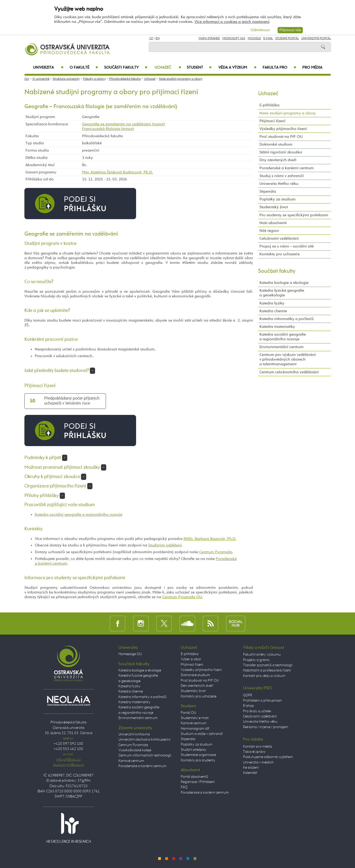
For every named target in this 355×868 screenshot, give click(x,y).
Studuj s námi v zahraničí (282, 176)
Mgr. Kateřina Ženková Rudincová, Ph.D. (118, 172)
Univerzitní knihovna (134, 734)
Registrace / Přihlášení (198, 782)
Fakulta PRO (279, 68)
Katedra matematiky (277, 327)
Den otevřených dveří (197, 686)
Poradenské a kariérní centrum (287, 168)
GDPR (248, 695)
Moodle (254, 38)
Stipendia (268, 191)
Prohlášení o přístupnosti (262, 701)
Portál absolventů (194, 777)
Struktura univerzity (66, 79)
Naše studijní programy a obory (181, 79)
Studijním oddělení (165, 545)
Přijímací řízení (272, 121)
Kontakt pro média (258, 747)
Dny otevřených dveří (278, 160)
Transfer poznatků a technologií (268, 665)
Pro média (312, 68)
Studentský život (274, 207)
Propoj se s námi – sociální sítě (287, 246)
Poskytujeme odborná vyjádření (268, 757)
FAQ (184, 787)
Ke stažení (251, 768)
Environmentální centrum (282, 347)
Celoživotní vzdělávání (279, 239)
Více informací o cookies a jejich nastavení (232, 22)
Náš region (269, 231)
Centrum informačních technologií (145, 755)
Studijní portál (287, 38)
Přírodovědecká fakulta (125, 79)
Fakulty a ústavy (94, 79)
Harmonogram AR (195, 729)
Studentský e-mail (195, 718)
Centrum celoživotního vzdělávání (289, 372)
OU (27, 79)
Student (199, 68)
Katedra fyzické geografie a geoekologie (282, 293)
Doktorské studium (276, 144)
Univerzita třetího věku (279, 184)
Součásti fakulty (126, 68)
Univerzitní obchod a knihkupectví (144, 740)
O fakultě (84, 68)
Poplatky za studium (277, 199)
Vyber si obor (191, 659)
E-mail (268, 38)
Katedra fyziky (272, 303)
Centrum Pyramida (216, 552)
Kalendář (250, 773)
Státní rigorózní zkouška (281, 152)
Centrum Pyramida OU (182, 597)
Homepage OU (130, 654)
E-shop (249, 706)
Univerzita (48, 68)
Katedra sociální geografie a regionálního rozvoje (79, 515)
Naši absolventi (273, 223)
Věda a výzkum (237, 68)
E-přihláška (269, 105)
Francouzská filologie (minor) (108, 129)
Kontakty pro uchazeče (280, 254)
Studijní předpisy (194, 750)
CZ (151, 38)
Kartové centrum (131, 761)
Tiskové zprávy (254, 752)
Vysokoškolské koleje (135, 750)
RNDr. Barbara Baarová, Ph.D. (210, 539)
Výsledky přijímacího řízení (283, 129)
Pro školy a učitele (257, 711)
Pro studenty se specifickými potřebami (294, 215)
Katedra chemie (273, 311)
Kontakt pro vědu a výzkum (264, 676)
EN (158, 38)
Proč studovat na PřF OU (281, 137)
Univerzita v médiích (258, 762)
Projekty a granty (256, 660)
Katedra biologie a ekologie (284, 283)
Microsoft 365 (234, 38)
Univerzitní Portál (316, 38)
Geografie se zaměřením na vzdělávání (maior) (123, 124)
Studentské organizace (198, 755)
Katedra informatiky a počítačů (287, 319)
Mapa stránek (209, 38)
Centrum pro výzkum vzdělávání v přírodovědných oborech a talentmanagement (288, 359)
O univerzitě (41, 79)
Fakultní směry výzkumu (262, 655)
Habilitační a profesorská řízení (267, 670)
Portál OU (188, 713)
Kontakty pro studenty (198, 760)
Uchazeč (168, 68)
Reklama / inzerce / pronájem (266, 727)
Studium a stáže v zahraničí (202, 734)
